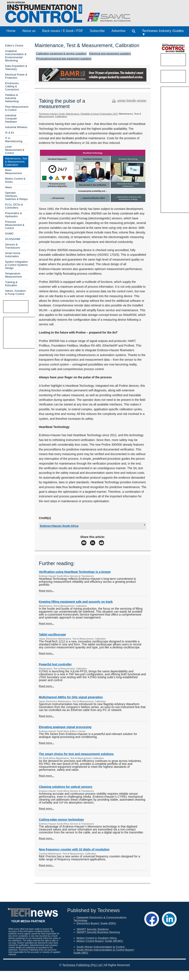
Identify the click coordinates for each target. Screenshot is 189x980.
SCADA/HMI (13, 239)
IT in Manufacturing (14, 140)
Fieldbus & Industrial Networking (12, 98)
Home (11, 31)
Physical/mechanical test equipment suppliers (64, 59)
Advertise (119, 31)
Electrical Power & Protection (16, 76)
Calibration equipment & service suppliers (61, 54)
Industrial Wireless (16, 127)
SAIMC (9, 234)
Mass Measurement (13, 172)
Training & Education (11, 284)
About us (29, 31)
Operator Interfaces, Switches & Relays (16, 196)
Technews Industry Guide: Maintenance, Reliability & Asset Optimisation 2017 (79, 114)
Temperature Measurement (13, 275)
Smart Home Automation (13, 255)
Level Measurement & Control (15, 150)
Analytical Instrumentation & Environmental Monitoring (16, 56)
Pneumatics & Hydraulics (13, 215)
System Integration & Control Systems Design (16, 265)
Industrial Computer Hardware (11, 119)
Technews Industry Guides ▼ (163, 33)
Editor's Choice (14, 46)
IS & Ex (10, 133)
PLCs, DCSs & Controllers (14, 206)
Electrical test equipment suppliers (110, 54)
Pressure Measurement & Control (15, 225)
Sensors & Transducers (13, 246)
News (9, 187)
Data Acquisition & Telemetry (16, 68)
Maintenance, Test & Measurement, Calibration (16, 162)
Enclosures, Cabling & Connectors (12, 86)
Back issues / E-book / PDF (63, 31)
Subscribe (97, 31)
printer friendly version (129, 101)
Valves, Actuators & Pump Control (15, 292)
